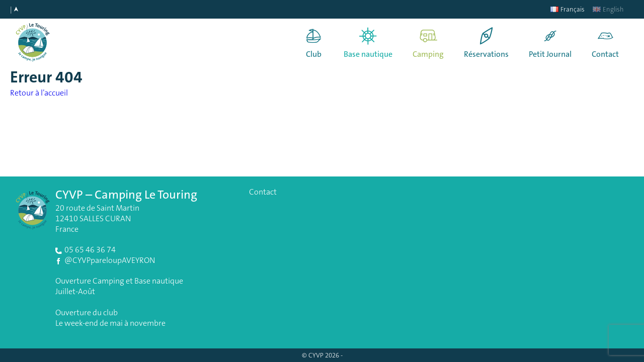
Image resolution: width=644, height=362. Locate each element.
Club (314, 54)
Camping (428, 54)
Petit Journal (550, 54)
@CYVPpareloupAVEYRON (110, 260)
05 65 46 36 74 (90, 250)
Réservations (486, 54)
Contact (605, 54)
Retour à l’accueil (39, 93)
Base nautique (368, 54)
